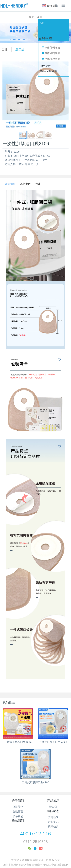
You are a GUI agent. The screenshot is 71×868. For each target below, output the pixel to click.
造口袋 (20, 49)
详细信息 (10, 184)
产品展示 (53, 801)
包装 (38, 184)
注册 (40, 17)
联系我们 (18, 816)
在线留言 (18, 811)
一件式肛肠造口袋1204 (18, 742)
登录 (31, 17)
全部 (5, 49)
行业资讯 (53, 822)
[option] (35, 95)
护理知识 (53, 827)
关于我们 (18, 801)
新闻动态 (53, 811)
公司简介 (18, 807)
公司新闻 (53, 817)
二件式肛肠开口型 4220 (53, 742)
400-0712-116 (36, 834)
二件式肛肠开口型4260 (35, 782)
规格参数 (25, 184)
